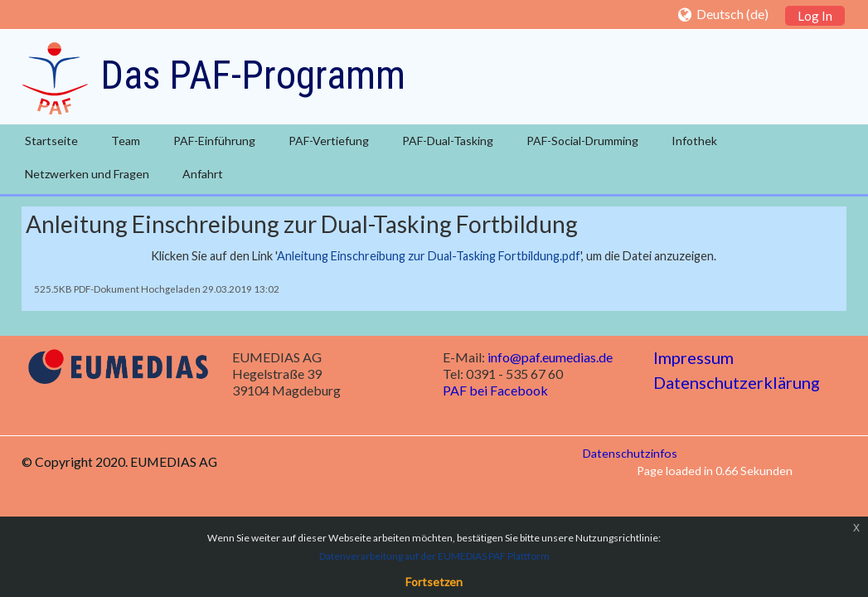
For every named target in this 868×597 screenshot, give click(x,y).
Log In (815, 16)
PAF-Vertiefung (329, 141)
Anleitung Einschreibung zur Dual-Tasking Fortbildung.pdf (429, 256)
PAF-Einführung (214, 141)
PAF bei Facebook (495, 390)
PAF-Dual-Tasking (448, 141)
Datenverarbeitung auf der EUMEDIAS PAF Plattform (434, 556)
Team (126, 141)
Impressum (693, 357)
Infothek (694, 141)
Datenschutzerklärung (737, 382)
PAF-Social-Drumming (582, 141)
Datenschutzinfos (630, 453)
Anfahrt (203, 174)
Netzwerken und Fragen (87, 174)
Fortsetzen (434, 582)
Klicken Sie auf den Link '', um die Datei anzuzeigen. (434, 256)
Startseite (51, 141)
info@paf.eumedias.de (550, 357)
